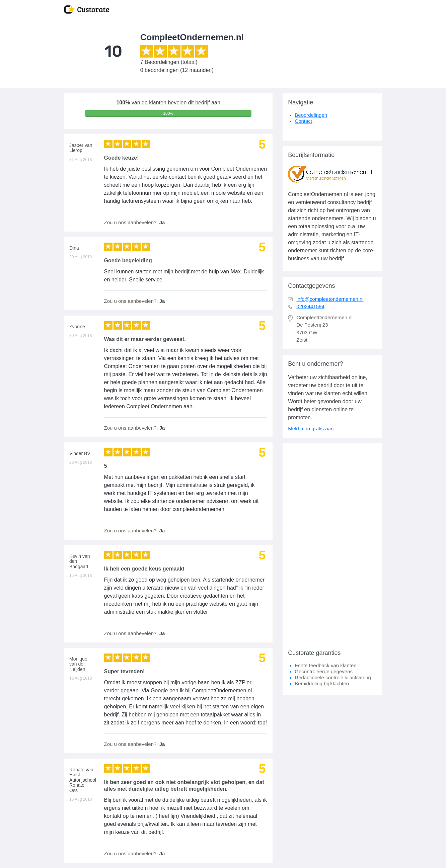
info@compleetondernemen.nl (330, 299)
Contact (303, 121)
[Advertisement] (332, 543)
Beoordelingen (311, 115)
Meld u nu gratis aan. (311, 428)
